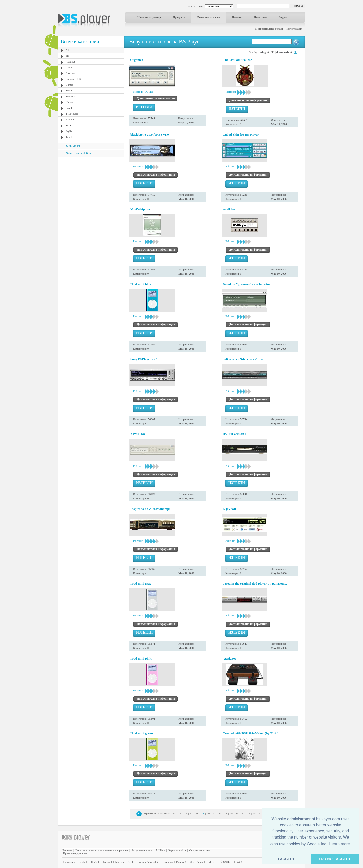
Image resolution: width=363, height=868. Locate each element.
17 (191, 813)
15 (180, 813)
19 (203, 813)
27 (248, 813)
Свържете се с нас (200, 850)
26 (243, 813)
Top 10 (69, 137)
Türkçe (210, 862)
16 (186, 813)
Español (107, 862)
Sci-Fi (69, 125)
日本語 (238, 862)
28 (254, 813)
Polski (131, 862)
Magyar (119, 862)
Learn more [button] (340, 844)
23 (225, 813)
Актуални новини (142, 850)
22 (220, 813)
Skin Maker (73, 146)
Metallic (70, 96)
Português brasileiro (149, 862)
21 (214, 813)
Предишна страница (157, 813)
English (95, 862)
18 (197, 813)
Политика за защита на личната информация (102, 850)
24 (231, 813)
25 (237, 813)
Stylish (69, 131)
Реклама (67, 850)
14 (174, 813)
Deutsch (83, 862)
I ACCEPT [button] (286, 859)
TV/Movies (72, 114)
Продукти (179, 17)
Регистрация (295, 29)
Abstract (70, 61)
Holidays (71, 119)
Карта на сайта (177, 850)
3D (67, 56)
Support (284, 17)
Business (70, 73)
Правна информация (75, 853)
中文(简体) (224, 862)
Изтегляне (260, 17)
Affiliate (160, 850)
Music (69, 90)
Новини (237, 17)
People (69, 108)
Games (69, 85)
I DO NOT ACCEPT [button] (335, 859)
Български (69, 862)
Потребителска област (269, 29)
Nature (69, 102)
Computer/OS (73, 79)
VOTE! (149, 92)
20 (208, 813)
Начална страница (149, 17)
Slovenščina (196, 862)
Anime (69, 67)
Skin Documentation (79, 153)
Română (168, 862)
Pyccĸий (181, 862)
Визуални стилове (209, 17)
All (67, 50)
